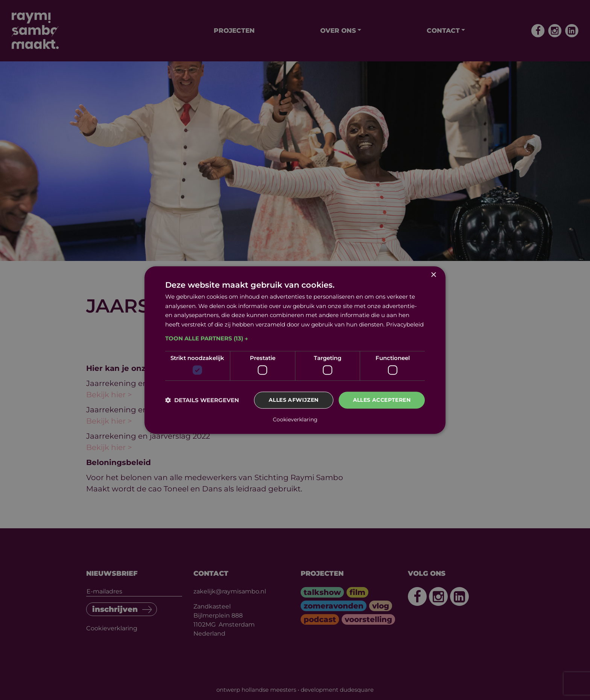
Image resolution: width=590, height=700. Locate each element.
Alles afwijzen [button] (294, 400)
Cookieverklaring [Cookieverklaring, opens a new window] (295, 419)
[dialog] (295, 350)
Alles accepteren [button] (382, 400)
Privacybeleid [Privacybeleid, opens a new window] (405, 324)
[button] (295, 339)
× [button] (433, 275)
